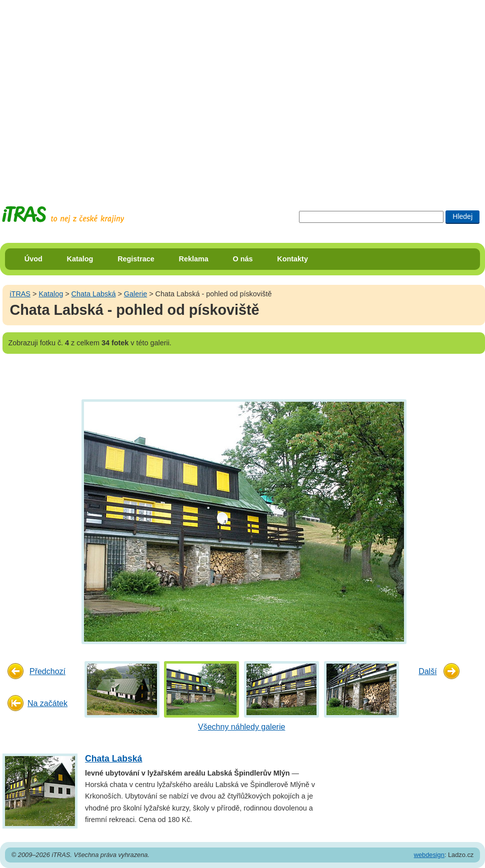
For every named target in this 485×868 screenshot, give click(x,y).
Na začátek (47, 703)
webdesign (429, 855)
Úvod (33, 259)
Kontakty (292, 259)
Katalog (80, 259)
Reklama (194, 259)
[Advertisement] (94, 94)
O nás (243, 259)
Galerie (135, 294)
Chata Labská (94, 294)
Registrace (136, 259)
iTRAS (20, 294)
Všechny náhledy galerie (241, 727)
